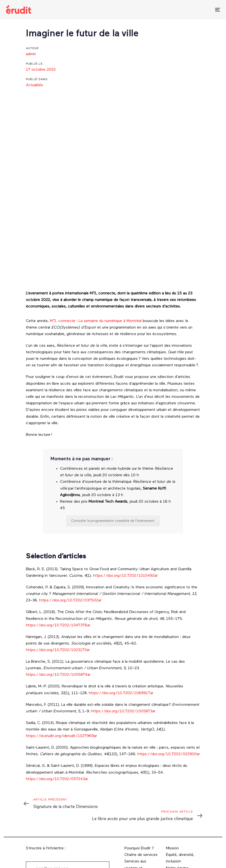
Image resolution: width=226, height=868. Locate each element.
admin (31, 54)
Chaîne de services (141, 779)
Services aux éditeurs (135, 809)
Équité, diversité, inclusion (180, 783)
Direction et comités (176, 803)
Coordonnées (178, 812)
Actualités (34, 85)
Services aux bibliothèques (136, 822)
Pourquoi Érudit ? (139, 773)
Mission (172, 773)
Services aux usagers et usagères (135, 792)
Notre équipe (177, 793)
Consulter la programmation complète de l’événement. (113, 445)
